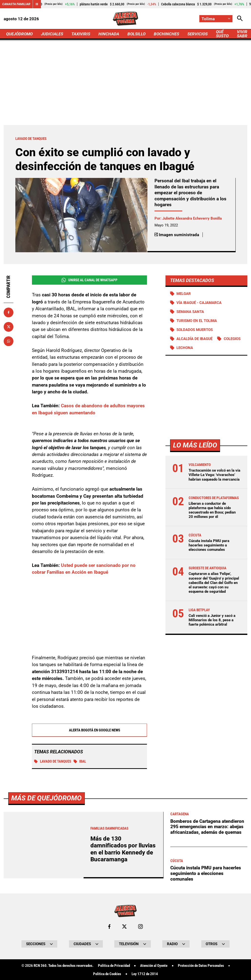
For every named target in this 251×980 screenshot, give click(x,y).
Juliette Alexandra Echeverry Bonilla (192, 218)
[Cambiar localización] (216, 19)
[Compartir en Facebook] (9, 312)
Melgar (184, 294)
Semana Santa (190, 312)
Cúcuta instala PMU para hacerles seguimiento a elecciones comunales (209, 545)
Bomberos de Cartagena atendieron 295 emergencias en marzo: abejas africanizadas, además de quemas (207, 964)
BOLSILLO (136, 34)
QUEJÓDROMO (19, 34)
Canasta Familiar (16, 4)
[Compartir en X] (9, 327)
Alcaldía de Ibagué (194, 339)
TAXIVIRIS (81, 34)
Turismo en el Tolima (197, 321)
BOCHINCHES (166, 34)
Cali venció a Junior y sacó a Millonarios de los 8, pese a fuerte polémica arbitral (212, 620)
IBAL (80, 762)
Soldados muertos (195, 330)
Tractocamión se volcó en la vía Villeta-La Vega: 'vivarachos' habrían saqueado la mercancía (214, 475)
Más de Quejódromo (46, 935)
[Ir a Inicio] (126, 19)
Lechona (185, 348)
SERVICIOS (198, 34)
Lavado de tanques (53, 762)
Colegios (232, 339)
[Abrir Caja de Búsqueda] (240, 19)
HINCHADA (109, 34)
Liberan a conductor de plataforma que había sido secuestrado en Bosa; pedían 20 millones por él (212, 510)
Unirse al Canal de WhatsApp (89, 280)
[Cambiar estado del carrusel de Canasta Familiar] (37, 4)
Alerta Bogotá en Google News (89, 730)
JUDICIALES (52, 34)
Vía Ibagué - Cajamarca (199, 303)
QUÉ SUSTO (222, 34)
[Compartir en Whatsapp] (9, 341)
